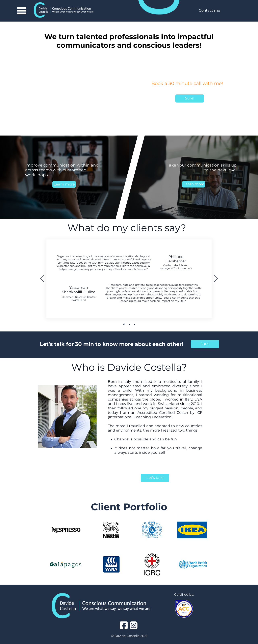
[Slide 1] (124, 325)
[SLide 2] (129, 324)
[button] (22, 11)
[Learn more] (64, 184)
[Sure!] (190, 98)
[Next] (216, 279)
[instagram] (134, 625)
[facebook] (124, 625)
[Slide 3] (134, 324)
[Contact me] (209, 11)
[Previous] (42, 279)
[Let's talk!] (155, 478)
